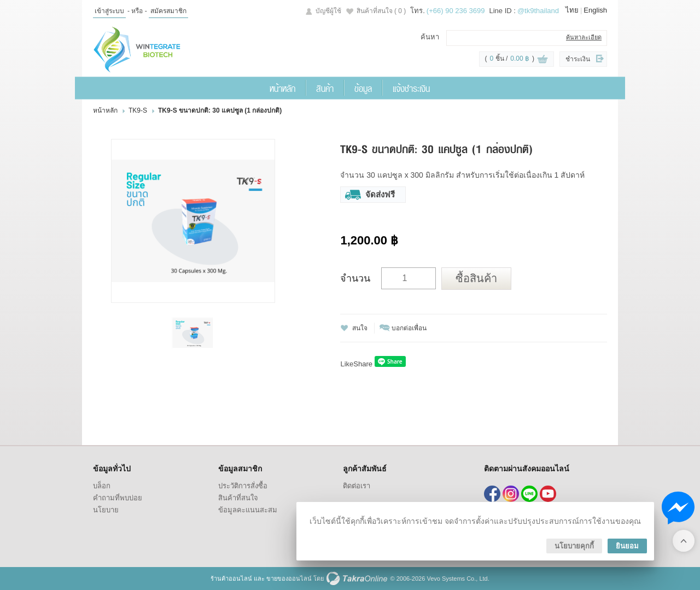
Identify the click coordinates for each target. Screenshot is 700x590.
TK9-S (138, 110)
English (595, 10)
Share (363, 364)
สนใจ (360, 328)
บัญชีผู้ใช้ (328, 11)
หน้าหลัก (282, 88)
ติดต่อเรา (357, 486)
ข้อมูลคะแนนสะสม (248, 510)
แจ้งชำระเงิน (411, 88)
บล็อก (102, 486)
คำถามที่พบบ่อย (118, 498)
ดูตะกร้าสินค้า (542, 60)
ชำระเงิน (578, 59)
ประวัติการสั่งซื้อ (243, 486)
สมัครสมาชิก (168, 11)
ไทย (572, 10)
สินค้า (325, 88)
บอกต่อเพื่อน (409, 328)
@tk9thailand (538, 11)
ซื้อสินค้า (476, 278)
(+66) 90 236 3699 (456, 11)
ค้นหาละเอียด (584, 37)
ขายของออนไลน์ (289, 579)
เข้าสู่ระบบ (109, 11)
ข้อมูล (363, 88)
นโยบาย (106, 510)
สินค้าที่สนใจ (381, 11)
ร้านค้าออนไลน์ (231, 579)
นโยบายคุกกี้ (574, 546)
